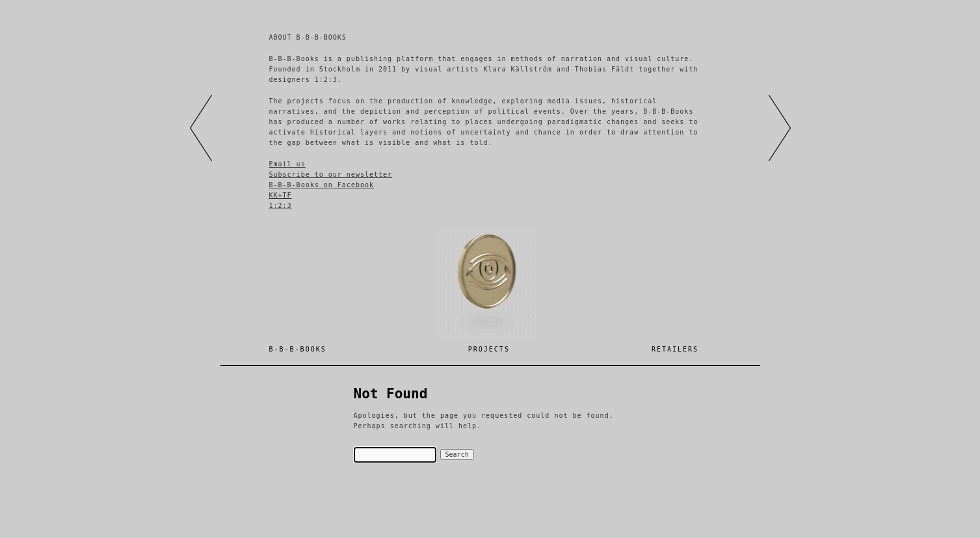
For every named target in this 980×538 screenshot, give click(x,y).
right (780, 128)
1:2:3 (281, 206)
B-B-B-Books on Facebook (322, 185)
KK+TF (281, 195)
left (201, 128)
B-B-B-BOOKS (298, 349)
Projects (489, 349)
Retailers (675, 349)
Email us (287, 164)
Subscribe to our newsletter (331, 174)
